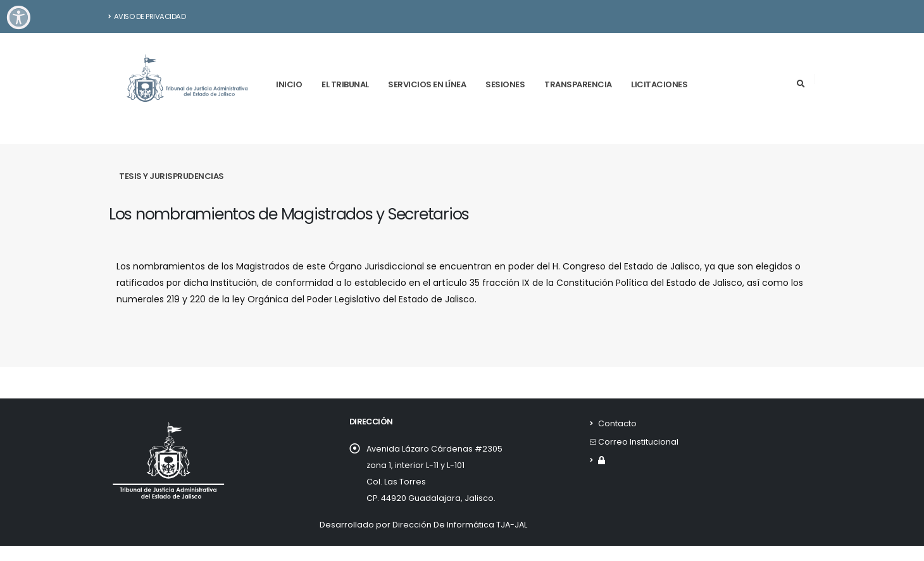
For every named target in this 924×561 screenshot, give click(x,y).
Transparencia (578, 84)
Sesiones (505, 84)
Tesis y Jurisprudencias (172, 176)
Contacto (617, 423)
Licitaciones (659, 84)
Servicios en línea (427, 84)
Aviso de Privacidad (147, 16)
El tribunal (345, 84)
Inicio (289, 84)
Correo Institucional (638, 442)
